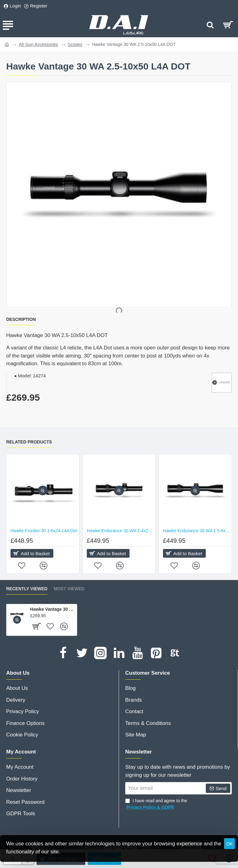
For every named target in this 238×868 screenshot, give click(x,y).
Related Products (29, 442)
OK (229, 844)
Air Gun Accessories (38, 44)
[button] (43, 491)
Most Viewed (69, 589)
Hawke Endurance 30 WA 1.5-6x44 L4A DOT (196, 531)
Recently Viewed (27, 589)
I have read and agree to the (156, 804)
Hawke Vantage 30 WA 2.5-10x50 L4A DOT (52, 609)
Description (21, 319)
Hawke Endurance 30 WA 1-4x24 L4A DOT (120, 531)
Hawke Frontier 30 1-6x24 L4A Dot (44, 531)
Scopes (75, 44)
